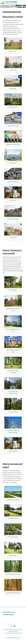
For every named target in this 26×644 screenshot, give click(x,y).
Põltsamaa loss (13, 107)
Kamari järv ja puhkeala (13, 500)
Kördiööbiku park (13, 518)
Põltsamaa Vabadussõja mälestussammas (13, 431)
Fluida (12, 638)
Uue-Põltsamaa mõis (13, 219)
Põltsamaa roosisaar (13, 537)
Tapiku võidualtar (13, 451)
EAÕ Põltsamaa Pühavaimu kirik (13, 310)
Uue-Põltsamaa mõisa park (13, 574)
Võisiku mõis (13, 237)
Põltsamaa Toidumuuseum (13, 144)
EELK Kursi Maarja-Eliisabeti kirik (13, 330)
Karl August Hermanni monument (13, 372)
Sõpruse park (13, 556)
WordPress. (18, 638)
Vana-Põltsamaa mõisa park (13, 593)
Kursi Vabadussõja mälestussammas (13, 392)
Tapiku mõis (13, 200)
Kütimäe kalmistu (13, 412)
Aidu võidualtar (13, 290)
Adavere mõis (13, 51)
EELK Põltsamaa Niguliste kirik (13, 351)
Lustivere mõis (13, 70)
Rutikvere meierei (13, 182)
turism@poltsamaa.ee (17, 633)
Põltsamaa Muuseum (13, 126)
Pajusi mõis (13, 89)
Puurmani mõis (13, 163)
